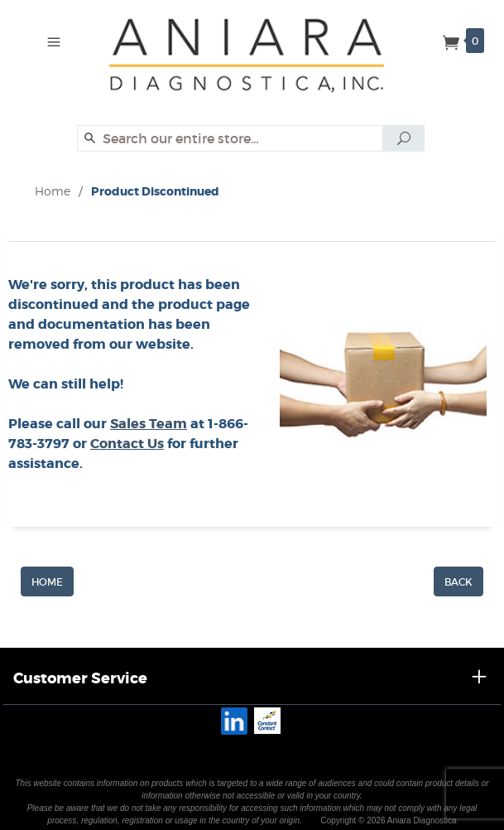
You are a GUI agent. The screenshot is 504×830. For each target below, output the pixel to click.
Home (53, 191)
